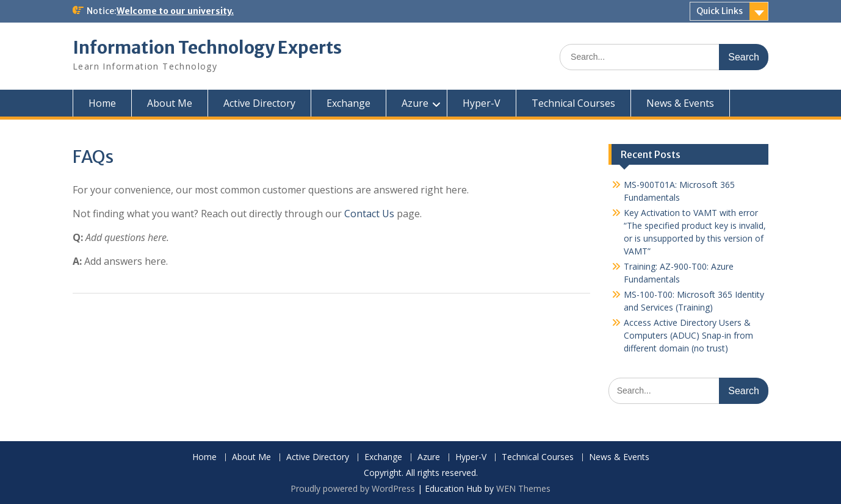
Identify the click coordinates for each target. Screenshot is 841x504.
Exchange (348, 103)
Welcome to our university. (175, 11)
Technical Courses (573, 103)
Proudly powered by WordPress (353, 488)
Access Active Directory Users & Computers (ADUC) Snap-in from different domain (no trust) (688, 335)
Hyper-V (482, 103)
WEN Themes (523, 488)
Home (102, 103)
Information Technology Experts (207, 48)
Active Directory (259, 103)
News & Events (680, 103)
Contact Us (369, 214)
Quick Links (720, 11)
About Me (170, 103)
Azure (415, 103)
